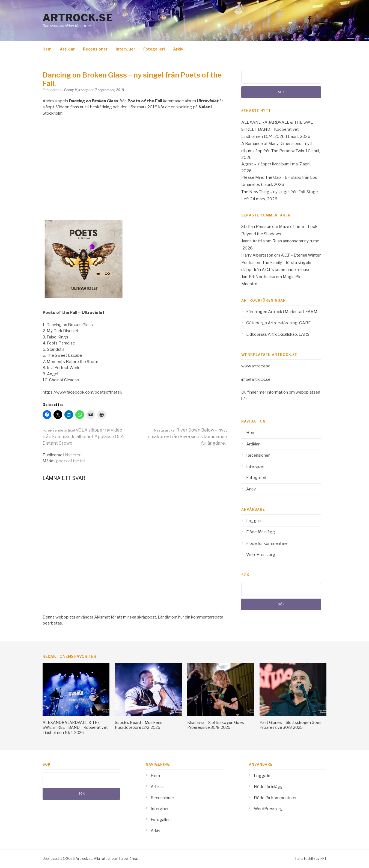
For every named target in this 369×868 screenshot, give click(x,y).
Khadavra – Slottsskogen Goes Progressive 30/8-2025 (216, 725)
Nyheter (73, 455)
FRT (323, 859)
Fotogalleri (154, 49)
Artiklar (67, 49)
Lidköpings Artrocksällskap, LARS (278, 334)
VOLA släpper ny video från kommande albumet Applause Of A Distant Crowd (83, 437)
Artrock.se (78, 18)
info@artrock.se (256, 379)
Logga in (254, 521)
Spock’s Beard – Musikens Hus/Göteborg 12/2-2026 (139, 725)
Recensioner (95, 49)
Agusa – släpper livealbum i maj (270, 164)
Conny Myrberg (76, 90)
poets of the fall (71, 461)
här (244, 399)
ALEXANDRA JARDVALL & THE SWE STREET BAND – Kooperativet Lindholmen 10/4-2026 (277, 130)
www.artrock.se (256, 366)
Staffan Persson (256, 227)
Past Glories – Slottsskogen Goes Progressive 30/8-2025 (291, 725)
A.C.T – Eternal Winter (301, 255)
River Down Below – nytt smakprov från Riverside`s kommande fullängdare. (188, 437)
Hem (47, 49)
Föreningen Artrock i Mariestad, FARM (282, 312)
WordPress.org (261, 555)
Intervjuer (125, 49)
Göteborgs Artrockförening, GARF (278, 323)
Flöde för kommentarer (268, 543)
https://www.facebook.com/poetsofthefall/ (83, 392)
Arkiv (178, 49)
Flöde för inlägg (261, 532)
